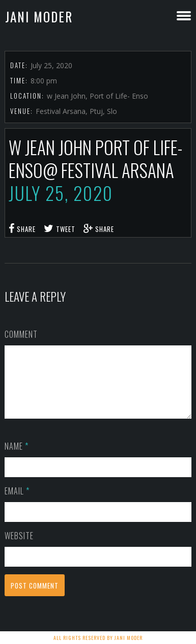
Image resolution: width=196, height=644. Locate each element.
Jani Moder (39, 17)
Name (17, 458)
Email (17, 503)
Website (19, 548)
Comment (21, 334)
